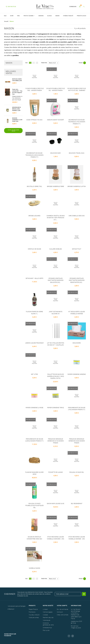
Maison (57, 16)
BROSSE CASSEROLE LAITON (77, 186)
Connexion (60, 612)
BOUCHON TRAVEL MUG (77, 153)
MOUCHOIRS (77, 343)
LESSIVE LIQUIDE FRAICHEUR (34, 343)
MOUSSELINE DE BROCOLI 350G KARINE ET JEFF (16, 109)
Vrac (18, 16)
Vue (26, 63)
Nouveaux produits (34, 615)
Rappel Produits (33, 609)
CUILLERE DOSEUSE (56, 249)
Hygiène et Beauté (68, 16)
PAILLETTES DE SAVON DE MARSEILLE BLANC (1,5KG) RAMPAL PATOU (56, 376)
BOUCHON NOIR (56, 153)
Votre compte (62, 606)
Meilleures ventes (34, 618)
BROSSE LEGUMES (34, 216)
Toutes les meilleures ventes (13, 131)
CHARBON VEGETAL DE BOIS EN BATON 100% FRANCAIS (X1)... (56, 218)
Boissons (41, 16)
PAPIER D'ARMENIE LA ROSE (34, 408)
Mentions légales (48, 612)
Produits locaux (82, 16)
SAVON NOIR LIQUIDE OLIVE (56, 504)
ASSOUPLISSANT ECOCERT (56, 120)
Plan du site (46, 630)
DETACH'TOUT (77, 249)
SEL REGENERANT (77, 504)
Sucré (12, 16)
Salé (5, 16)
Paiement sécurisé (48, 618)
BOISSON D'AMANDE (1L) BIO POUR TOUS (17, 120)
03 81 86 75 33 (11, 7)
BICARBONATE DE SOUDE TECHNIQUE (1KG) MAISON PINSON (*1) (77, 122)
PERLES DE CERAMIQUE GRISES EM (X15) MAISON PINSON (56, 441)
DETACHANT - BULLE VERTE (34, 278)
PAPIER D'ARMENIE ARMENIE (77, 374)
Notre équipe (46, 620)
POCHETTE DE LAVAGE (56, 472)
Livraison (45, 609)
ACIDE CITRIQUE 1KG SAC (34, 120)
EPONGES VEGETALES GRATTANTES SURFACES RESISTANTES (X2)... (77, 280)
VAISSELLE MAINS (34, 568)
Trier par (44, 63)
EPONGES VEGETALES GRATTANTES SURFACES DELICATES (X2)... (56, 280)
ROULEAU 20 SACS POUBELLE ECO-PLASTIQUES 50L (34, 506)
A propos (45, 615)
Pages (81, 63)
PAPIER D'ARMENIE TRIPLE (56, 408)
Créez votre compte (63, 615)
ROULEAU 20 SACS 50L (77, 472)
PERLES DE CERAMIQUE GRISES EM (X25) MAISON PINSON (77, 441)
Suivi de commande (62, 609)
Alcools (49, 16)
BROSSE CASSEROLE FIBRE (56, 186)
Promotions (32, 612)
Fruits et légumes (29, 16)
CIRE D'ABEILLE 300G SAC (77, 216)
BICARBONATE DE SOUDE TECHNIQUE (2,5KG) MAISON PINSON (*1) (34, 155)
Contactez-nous (47, 628)
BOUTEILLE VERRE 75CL (34, 186)
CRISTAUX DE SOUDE (34, 249)
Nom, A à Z (54, 63)
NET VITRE (34, 374)
